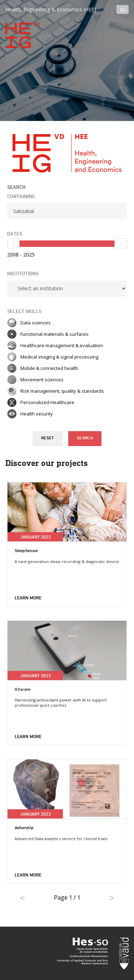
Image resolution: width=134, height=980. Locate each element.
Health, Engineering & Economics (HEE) (51, 9)
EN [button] (123, 10)
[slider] (14, 243)
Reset (48, 438)
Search (85, 438)
